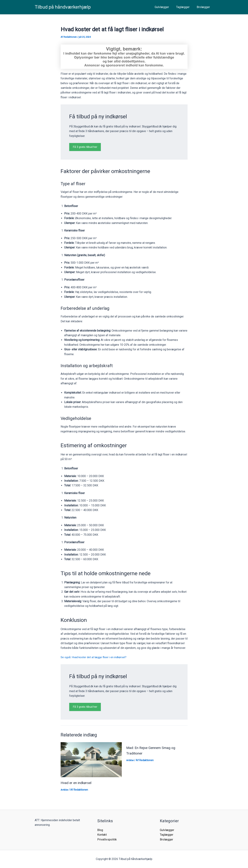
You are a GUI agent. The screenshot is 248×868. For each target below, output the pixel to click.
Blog (100, 830)
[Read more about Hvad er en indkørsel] (91, 760)
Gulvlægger (165, 7)
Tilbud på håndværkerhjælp (63, 7)
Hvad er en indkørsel (77, 783)
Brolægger (204, 7)
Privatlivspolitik (107, 839)
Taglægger (185, 7)
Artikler (65, 790)
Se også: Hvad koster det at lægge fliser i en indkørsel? (95, 657)
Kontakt (102, 835)
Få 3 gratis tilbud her (86, 147)
